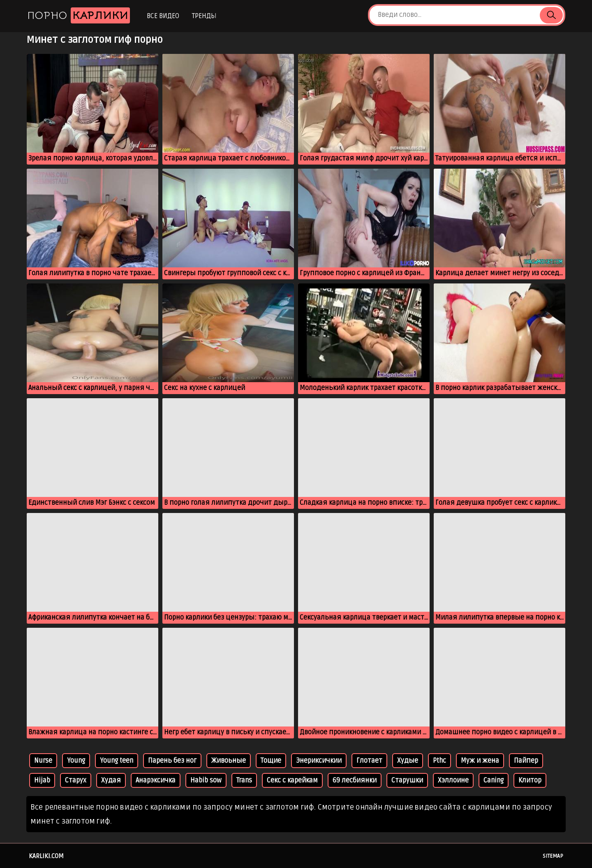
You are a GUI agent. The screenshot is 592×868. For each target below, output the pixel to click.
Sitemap (553, 856)
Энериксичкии (319, 761)
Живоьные (229, 761)
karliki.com (46, 856)
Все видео (163, 16)
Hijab (42, 780)
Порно (79, 15)
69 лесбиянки (355, 780)
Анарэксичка (156, 780)
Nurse (43, 761)
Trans (244, 780)
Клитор (530, 780)
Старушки (407, 780)
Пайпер (526, 761)
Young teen (117, 761)
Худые (408, 761)
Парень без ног (172, 761)
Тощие (271, 761)
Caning (494, 780)
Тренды (204, 16)
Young (76, 761)
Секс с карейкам (292, 780)
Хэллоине (453, 780)
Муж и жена (480, 761)
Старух (76, 780)
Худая (111, 780)
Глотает (369, 761)
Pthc (439, 761)
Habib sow (206, 780)
